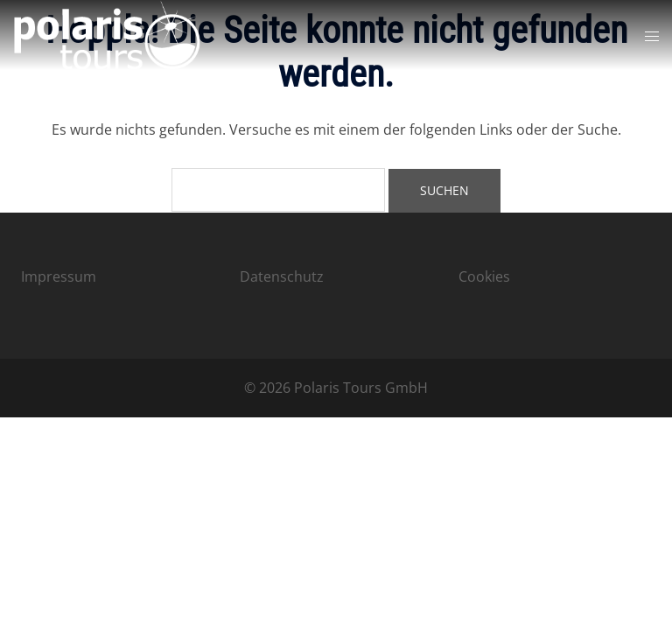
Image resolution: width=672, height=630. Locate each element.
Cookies (484, 276)
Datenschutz (282, 276)
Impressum (59, 276)
